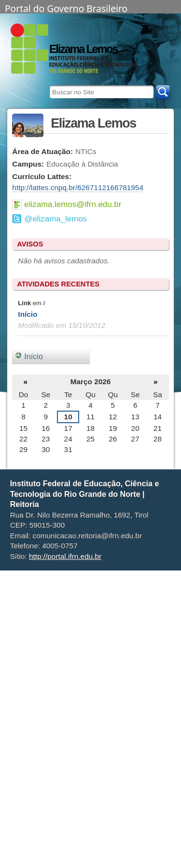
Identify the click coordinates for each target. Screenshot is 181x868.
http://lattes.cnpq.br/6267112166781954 (78, 188)
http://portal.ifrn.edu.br (65, 556)
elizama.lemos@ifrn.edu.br (73, 204)
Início (28, 314)
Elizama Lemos (83, 49)
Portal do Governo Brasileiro (66, 8)
